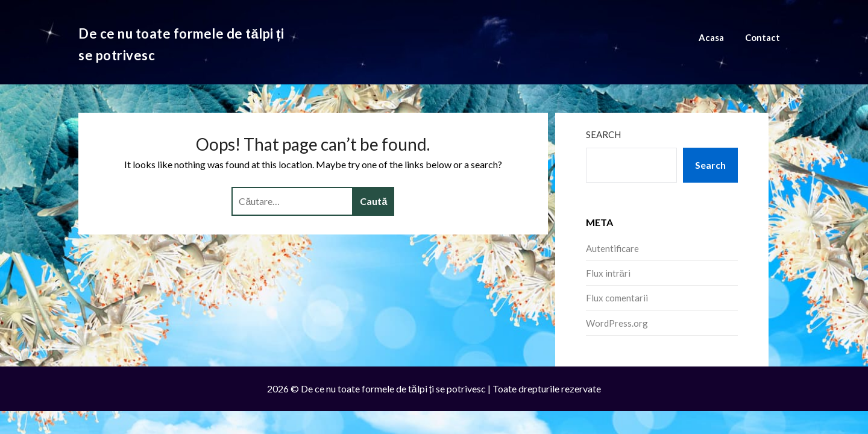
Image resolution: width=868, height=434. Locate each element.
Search (603, 134)
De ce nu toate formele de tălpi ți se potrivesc (181, 44)
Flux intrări (608, 273)
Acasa (711, 37)
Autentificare (612, 248)
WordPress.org (617, 323)
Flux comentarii (617, 298)
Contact (763, 37)
